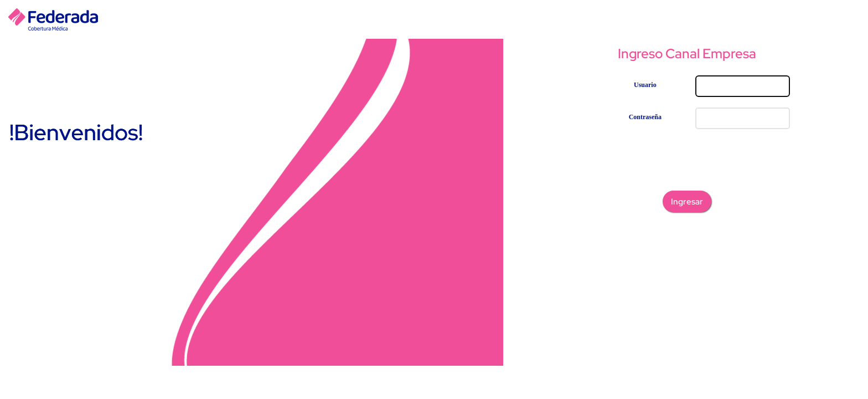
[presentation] (687, 161)
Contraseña (645, 117)
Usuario (645, 85)
